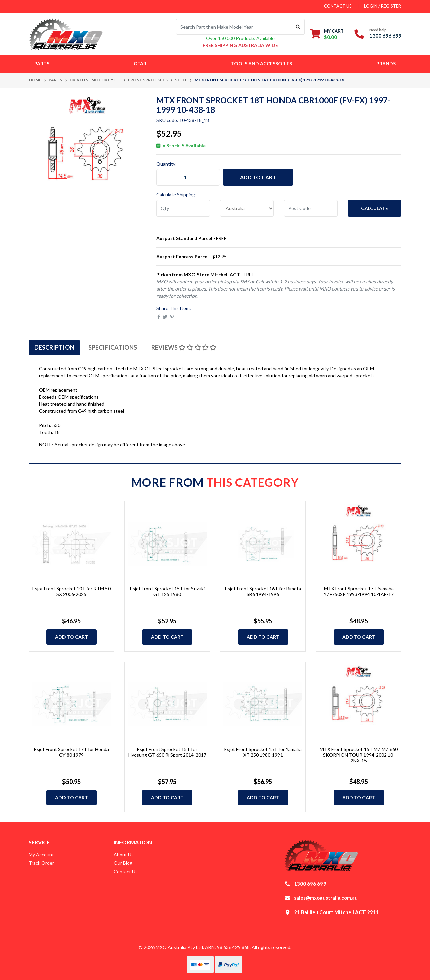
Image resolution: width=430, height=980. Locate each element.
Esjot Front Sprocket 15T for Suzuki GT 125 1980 (167, 591)
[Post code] (311, 208)
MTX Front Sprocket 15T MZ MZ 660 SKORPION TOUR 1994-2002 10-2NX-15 (359, 755)
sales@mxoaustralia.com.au (326, 898)
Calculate (375, 208)
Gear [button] (140, 64)
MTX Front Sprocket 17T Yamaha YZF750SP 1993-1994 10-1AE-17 (359, 591)
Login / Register (383, 6)
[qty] (183, 208)
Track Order (41, 863)
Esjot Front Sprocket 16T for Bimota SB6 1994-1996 (263, 591)
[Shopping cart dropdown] (327, 34)
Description (54, 347)
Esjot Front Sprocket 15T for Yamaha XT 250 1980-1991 (263, 752)
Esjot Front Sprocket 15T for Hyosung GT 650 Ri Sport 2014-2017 (167, 752)
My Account (41, 855)
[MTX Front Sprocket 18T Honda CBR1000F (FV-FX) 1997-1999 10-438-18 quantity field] (188, 177)
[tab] (54, 347)
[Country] (247, 208)
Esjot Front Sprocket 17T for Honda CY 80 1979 (71, 752)
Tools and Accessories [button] (262, 64)
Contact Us (126, 871)
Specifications (113, 347)
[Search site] (298, 27)
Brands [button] (386, 64)
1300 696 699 (385, 35)
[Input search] (234, 27)
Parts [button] (42, 64)
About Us (124, 855)
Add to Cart (258, 177)
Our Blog (123, 863)
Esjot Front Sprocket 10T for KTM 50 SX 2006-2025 (71, 591)
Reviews (184, 347)
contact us (338, 6)
